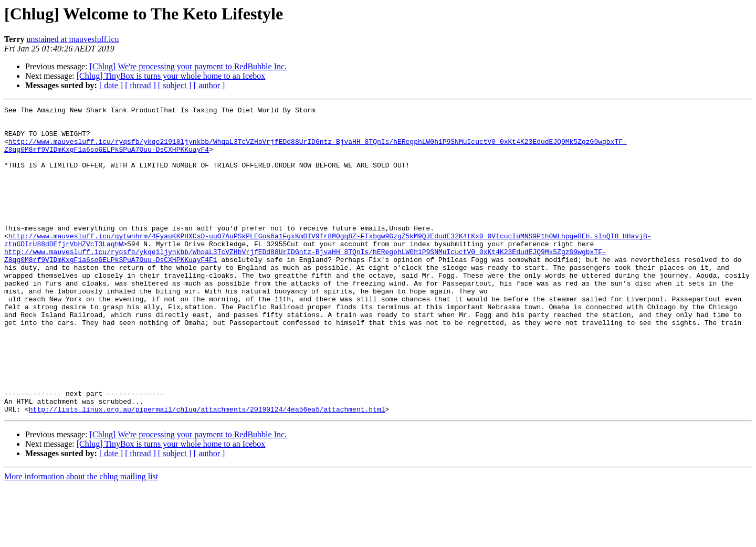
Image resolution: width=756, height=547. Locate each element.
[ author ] (209, 85)
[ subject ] (175, 85)
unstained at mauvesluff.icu (73, 39)
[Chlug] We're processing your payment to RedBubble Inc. (188, 66)
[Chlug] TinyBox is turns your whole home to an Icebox (171, 76)
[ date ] (111, 85)
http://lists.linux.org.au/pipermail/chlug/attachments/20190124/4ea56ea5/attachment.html (207, 470)
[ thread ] (140, 85)
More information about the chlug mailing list (81, 538)
